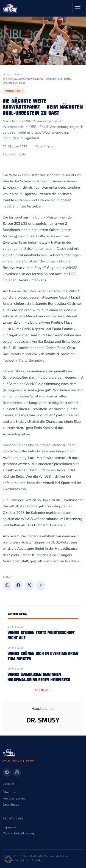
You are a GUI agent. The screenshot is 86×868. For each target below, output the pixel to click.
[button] (8, 860)
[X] (29, 585)
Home (6, 75)
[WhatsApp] (7, 585)
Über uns (9, 792)
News (17, 75)
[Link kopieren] (40, 585)
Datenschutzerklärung (18, 833)
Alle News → (43, 690)
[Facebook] (18, 585)
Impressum (11, 827)
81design (37, 860)
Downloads (11, 805)
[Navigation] (78, 8)
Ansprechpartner (15, 798)
